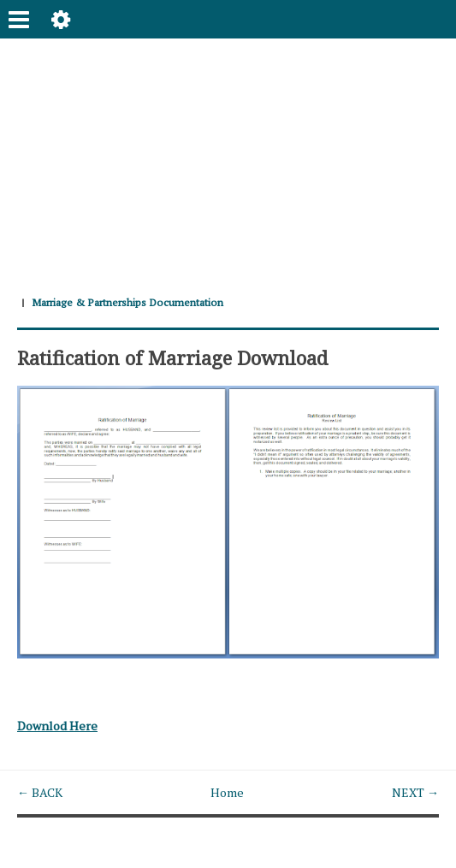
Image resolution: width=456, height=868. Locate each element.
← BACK (40, 792)
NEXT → (415, 792)
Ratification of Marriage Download (172, 357)
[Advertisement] (228, 158)
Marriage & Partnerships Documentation (127, 302)
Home (227, 792)
